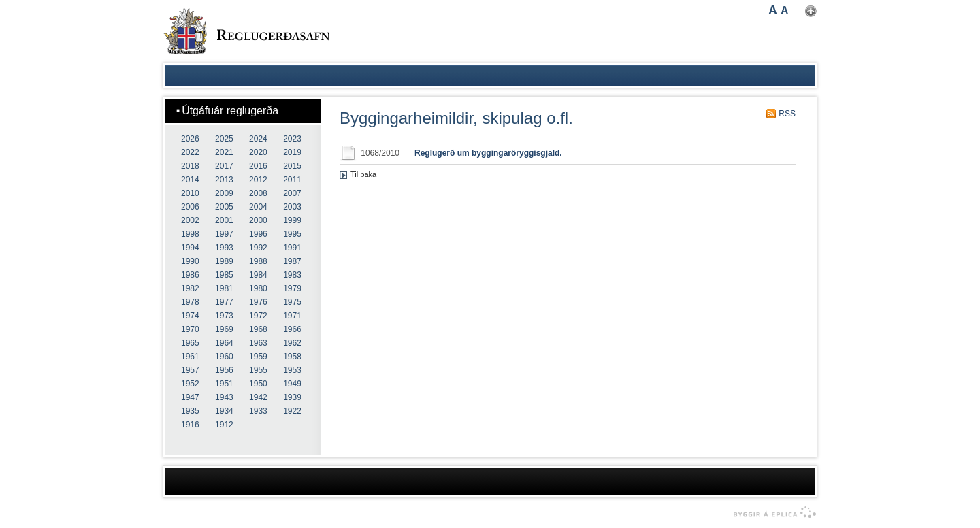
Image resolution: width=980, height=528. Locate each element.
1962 (292, 343)
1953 (292, 370)
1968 (258, 329)
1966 (292, 329)
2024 (258, 139)
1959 (258, 357)
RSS (787, 114)
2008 (258, 193)
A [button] (773, 10)
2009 (224, 193)
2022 (190, 152)
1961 (190, 357)
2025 (224, 139)
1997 (224, 234)
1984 (258, 275)
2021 (224, 152)
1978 (190, 302)
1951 (224, 384)
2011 (292, 180)
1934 (224, 411)
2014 (190, 180)
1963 (258, 343)
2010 (190, 193)
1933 (258, 411)
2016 (258, 166)
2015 (292, 166)
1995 (292, 234)
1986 (190, 275)
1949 (292, 384)
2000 (258, 220)
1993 (224, 248)
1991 (292, 248)
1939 (292, 397)
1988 (258, 261)
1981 (224, 288)
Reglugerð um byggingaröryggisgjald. (488, 153)
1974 (190, 316)
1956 (224, 370)
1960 (224, 357)
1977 (224, 302)
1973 (224, 316)
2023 (292, 139)
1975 (292, 302)
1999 (292, 220)
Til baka (363, 174)
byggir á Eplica (771, 512)
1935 (190, 411)
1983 (292, 275)
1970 (190, 329)
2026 (190, 139)
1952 (190, 384)
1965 (190, 343)
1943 (224, 397)
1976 (258, 302)
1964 (224, 343)
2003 (292, 207)
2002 (190, 220)
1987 (292, 261)
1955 (258, 370)
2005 (224, 207)
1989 (224, 261)
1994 (190, 248)
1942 (258, 397)
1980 (258, 288)
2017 (224, 166)
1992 (258, 248)
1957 (190, 370)
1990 (190, 261)
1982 (190, 288)
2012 (258, 180)
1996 (258, 234)
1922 (292, 411)
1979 (292, 288)
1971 (292, 316)
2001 (224, 220)
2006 (190, 207)
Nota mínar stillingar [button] (811, 11)
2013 (224, 180)
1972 (258, 316)
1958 (292, 357)
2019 (292, 152)
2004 (258, 207)
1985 (224, 275)
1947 (190, 397)
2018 (190, 166)
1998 (190, 234)
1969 (224, 329)
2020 (258, 152)
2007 (292, 193)
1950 (258, 384)
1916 (190, 425)
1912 (224, 425)
